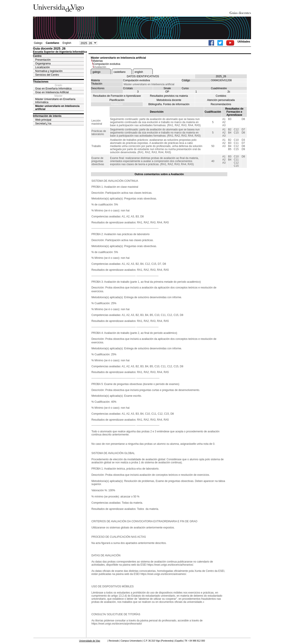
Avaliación (117, 104)
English (67, 43)
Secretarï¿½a (43, 124)
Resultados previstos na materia (169, 96)
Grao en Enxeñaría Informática (53, 89)
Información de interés (47, 116)
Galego (38, 43)
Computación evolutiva (107, 64)
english (139, 72)
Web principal (43, 120)
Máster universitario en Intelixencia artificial (57, 108)
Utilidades (244, 42)
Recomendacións (221, 104)
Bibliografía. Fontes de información (169, 104)
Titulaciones (41, 82)
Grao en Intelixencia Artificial (52, 92)
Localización (43, 67)
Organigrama (43, 64)
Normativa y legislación (49, 71)
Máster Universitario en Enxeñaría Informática (55, 101)
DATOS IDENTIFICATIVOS (143, 76)
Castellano (53, 43)
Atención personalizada (221, 100)
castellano (120, 72)
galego (97, 72)
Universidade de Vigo (90, 641)
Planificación (117, 100)
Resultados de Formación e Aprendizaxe (117, 96)
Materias (98, 61)
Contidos (221, 96)
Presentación (43, 60)
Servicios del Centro (47, 75)
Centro (37, 56)
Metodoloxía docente (169, 100)
